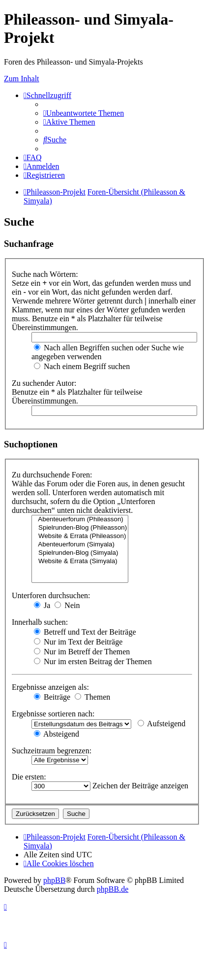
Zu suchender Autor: (44, 383)
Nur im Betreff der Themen (82, 652)
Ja (42, 605)
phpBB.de (113, 889)
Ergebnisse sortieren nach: (53, 714)
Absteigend (57, 734)
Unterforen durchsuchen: (51, 595)
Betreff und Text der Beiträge (85, 632)
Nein (67, 605)
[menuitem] (84, 113)
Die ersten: (29, 777)
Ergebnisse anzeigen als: (50, 687)
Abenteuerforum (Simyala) (80, 545)
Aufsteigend (161, 724)
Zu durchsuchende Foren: (52, 475)
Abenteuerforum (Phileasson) (80, 520)
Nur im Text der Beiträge (78, 642)
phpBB (54, 880)
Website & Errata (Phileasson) (80, 536)
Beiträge (52, 697)
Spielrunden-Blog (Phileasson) (80, 528)
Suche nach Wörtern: (45, 274)
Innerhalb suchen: (40, 622)
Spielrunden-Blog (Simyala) (80, 553)
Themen (92, 697)
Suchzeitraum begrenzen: (52, 751)
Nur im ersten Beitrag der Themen (93, 661)
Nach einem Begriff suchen (82, 366)
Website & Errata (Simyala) (80, 561)
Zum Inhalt (22, 79)
